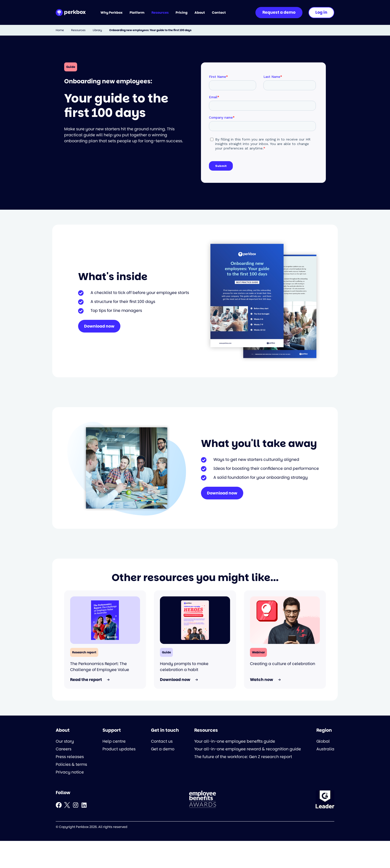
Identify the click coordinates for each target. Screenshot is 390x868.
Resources (78, 30)
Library (97, 30)
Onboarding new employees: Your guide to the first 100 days (150, 30)
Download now (99, 326)
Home (60, 30)
